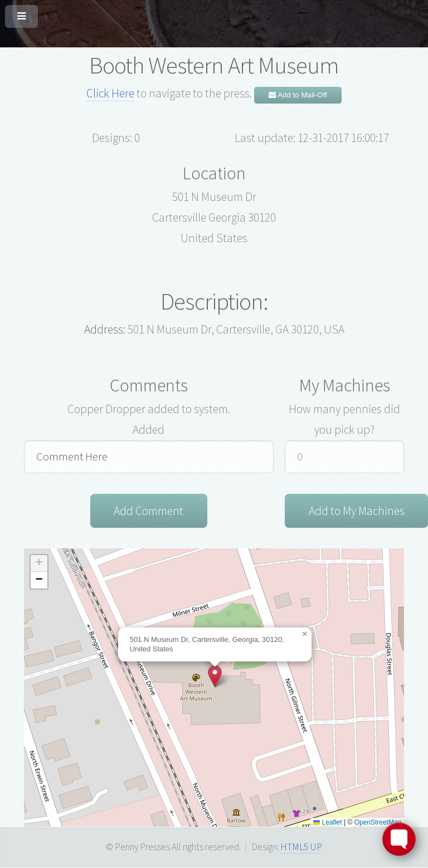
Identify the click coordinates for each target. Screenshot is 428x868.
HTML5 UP (301, 848)
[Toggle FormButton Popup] (399, 839)
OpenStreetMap (378, 823)
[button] (215, 677)
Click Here (110, 93)
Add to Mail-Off (298, 95)
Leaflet (327, 823)
